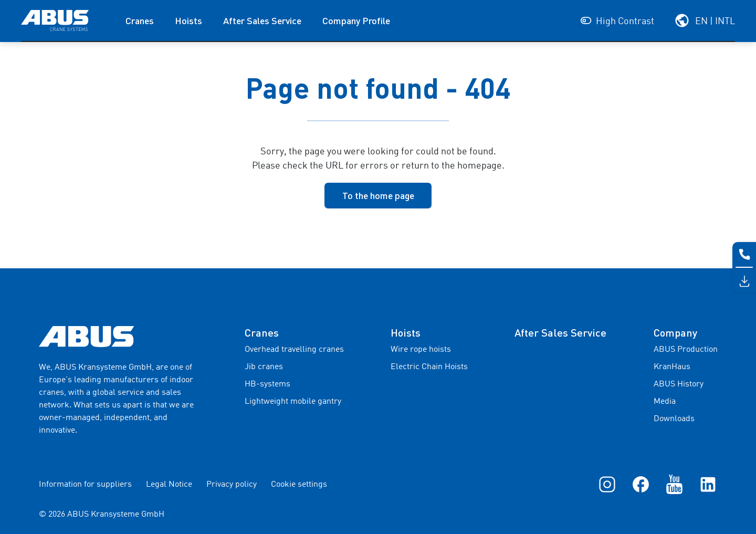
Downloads (674, 419)
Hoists (188, 20)
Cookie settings (299, 485)
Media (665, 402)
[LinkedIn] (708, 484)
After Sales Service (262, 20)
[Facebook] (641, 484)
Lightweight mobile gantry (293, 402)
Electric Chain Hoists (429, 367)
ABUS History (679, 384)
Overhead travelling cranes (294, 350)
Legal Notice (169, 485)
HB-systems (267, 384)
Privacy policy (232, 485)
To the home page (378, 195)
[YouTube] (674, 484)
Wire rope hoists (421, 350)
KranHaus (672, 367)
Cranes (140, 20)
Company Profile (356, 20)
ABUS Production (686, 350)
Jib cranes (264, 367)
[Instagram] (607, 484)
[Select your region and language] (705, 20)
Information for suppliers (85, 485)
